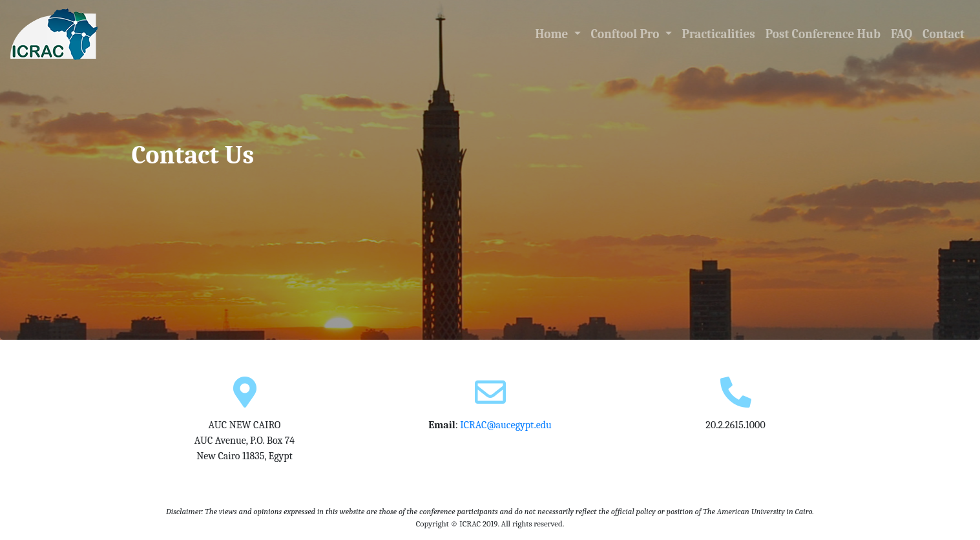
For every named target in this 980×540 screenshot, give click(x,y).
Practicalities (719, 34)
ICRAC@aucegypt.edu (506, 425)
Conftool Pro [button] (627, 34)
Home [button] (561, 33)
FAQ (902, 34)
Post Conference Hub (823, 34)
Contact (944, 34)
